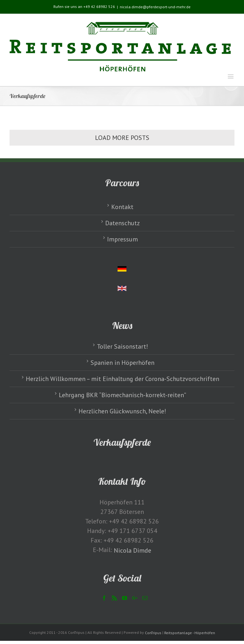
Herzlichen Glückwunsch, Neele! (122, 411)
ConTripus (153, 633)
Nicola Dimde (132, 550)
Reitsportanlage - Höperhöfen (190, 633)
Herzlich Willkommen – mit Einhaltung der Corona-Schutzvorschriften (122, 379)
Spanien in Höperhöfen (122, 363)
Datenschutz (122, 223)
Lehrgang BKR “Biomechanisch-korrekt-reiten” (122, 395)
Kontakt (122, 207)
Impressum (122, 239)
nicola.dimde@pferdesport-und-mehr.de (155, 7)
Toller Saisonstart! (122, 346)
